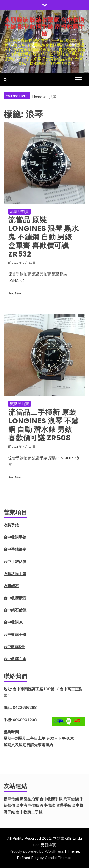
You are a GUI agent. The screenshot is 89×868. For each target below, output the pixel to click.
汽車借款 (47, 805)
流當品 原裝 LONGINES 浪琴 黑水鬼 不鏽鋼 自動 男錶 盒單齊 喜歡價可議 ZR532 (44, 237)
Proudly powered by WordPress (37, 851)
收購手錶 (11, 525)
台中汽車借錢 (27, 805)
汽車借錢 (71, 799)
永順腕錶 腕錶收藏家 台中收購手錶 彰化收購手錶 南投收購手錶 (44, 27)
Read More (14, 293)
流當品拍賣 (19, 211)
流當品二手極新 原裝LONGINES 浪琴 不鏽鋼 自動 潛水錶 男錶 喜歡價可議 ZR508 (44, 425)
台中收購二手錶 (29, 812)
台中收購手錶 (15, 537)
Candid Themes (58, 858)
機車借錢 (11, 799)
